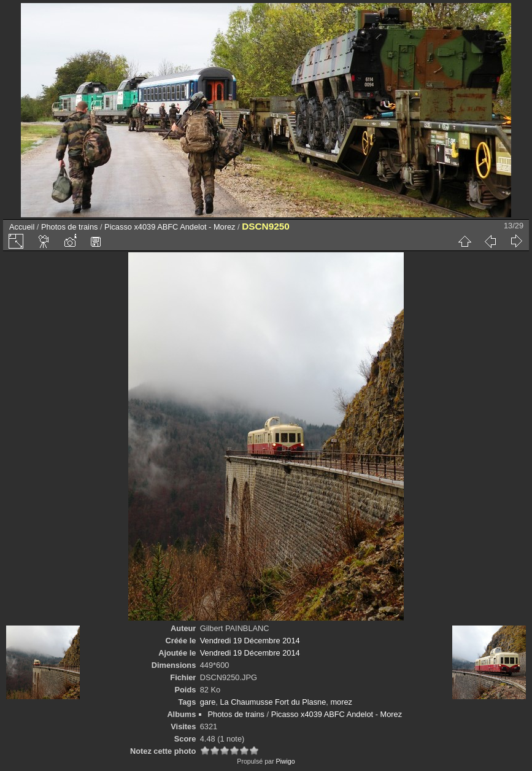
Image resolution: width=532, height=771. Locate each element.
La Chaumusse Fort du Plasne (273, 702)
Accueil (22, 227)
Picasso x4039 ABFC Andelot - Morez (170, 227)
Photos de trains (69, 227)
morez (341, 702)
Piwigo (285, 761)
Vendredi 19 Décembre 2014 (250, 641)
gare (208, 702)
